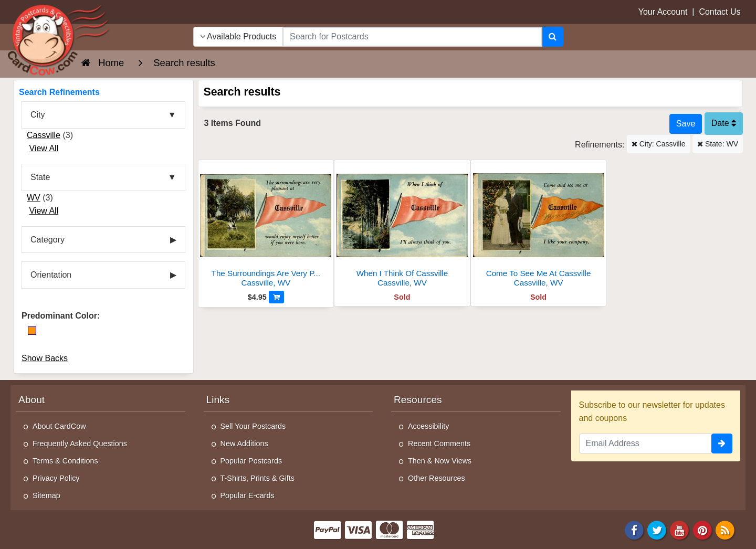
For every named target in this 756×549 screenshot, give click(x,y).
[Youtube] (680, 530)
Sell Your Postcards (253, 426)
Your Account (663, 12)
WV (34, 198)
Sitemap (46, 495)
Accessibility (428, 426)
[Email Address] (645, 444)
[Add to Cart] (276, 297)
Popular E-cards (248, 495)
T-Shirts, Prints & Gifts (258, 478)
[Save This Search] (686, 124)
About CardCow (59, 426)
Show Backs (45, 358)
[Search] (553, 37)
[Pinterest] (702, 530)
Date (724, 123)
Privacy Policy (56, 478)
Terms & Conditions (65, 461)
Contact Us (720, 12)
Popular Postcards (251, 461)
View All (44, 148)
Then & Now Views (440, 461)
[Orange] (32, 331)
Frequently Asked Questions (80, 444)
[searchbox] (412, 37)
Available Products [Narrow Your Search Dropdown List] (238, 36)
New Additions (244, 444)
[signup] (722, 444)
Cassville (44, 135)
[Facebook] (634, 530)
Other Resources (437, 478)
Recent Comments (439, 444)
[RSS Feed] (725, 530)
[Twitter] (657, 530)
